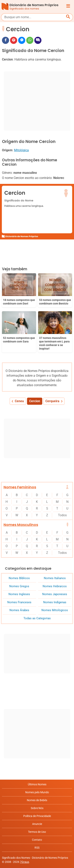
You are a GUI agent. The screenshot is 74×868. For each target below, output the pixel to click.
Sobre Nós (37, 808)
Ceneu (19, 401)
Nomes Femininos (20, 487)
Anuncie (37, 824)
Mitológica (21, 150)
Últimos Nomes (37, 784)
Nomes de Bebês (37, 800)
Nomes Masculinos (21, 525)
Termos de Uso (37, 832)
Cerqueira (52, 401)
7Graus (24, 862)
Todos (62, 515)
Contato (37, 840)
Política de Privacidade (37, 816)
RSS (37, 848)
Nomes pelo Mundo (37, 792)
